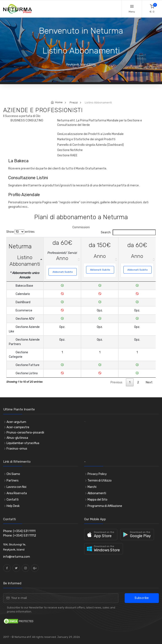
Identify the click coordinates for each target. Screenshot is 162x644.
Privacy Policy (97, 474)
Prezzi (74, 103)
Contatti (13, 500)
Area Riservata (17, 493)
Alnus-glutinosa (17, 438)
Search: (128, 232)
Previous (116, 382)
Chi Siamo (13, 474)
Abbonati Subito (63, 272)
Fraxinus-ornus (17, 449)
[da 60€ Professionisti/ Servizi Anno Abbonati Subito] (62, 259)
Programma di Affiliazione (105, 506)
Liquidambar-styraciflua (23, 443)
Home (59, 102)
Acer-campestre (18, 427)
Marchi (92, 487)
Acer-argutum (16, 422)
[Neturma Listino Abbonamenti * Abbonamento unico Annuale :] (25, 259)
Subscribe (142, 598)
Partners (13, 481)
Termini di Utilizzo (100, 481)
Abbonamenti (97, 493)
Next (149, 382)
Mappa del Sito (97, 500)
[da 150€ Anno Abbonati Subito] (100, 259)
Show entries (20, 232)
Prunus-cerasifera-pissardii (25, 433)
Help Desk (13, 506)
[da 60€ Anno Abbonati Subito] (138, 259)
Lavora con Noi (16, 487)
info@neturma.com (17, 557)
